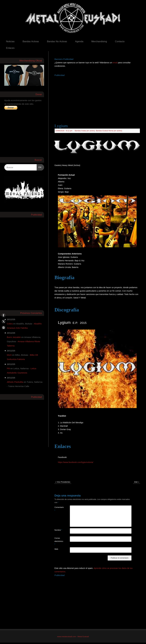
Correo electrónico (58, 541)
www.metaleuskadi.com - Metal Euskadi (73, 637)
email (115, 63)
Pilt (8, 368)
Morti (9, 355)
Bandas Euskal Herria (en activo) (109, 131)
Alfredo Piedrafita (15, 382)
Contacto (120, 41)
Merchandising (99, 41)
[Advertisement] (100, 97)
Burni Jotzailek (14, 337)
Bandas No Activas (57, 41)
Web (56, 549)
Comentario (58, 509)
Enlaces (10, 48)
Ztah (137, 482)
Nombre (58, 530)
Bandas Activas (31, 41)
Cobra (10, 324)
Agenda (79, 41)
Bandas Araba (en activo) (85, 131)
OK (39, 167)
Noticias (10, 41)
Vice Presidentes (63, 482)
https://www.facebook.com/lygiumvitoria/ (76, 462)
